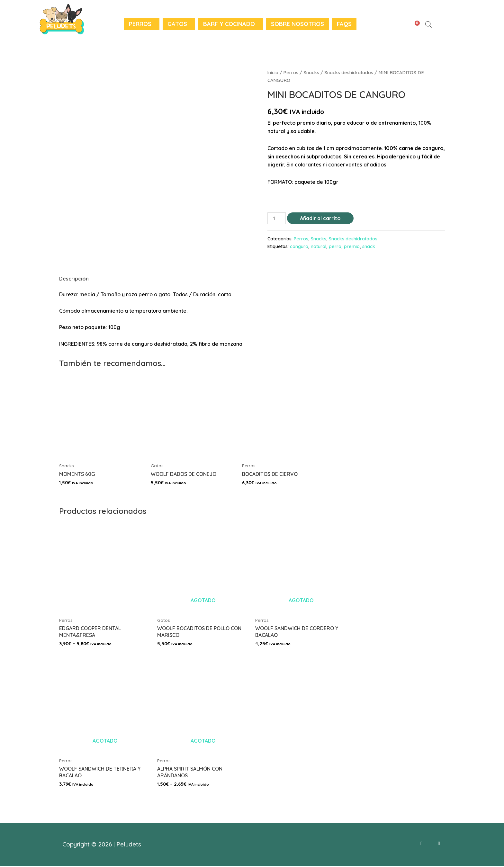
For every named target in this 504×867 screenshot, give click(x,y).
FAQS (344, 24)
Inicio (273, 72)
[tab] (74, 279)
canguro (299, 246)
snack (369, 246)
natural (319, 246)
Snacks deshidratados (349, 72)
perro (335, 246)
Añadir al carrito (321, 218)
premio (352, 246)
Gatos (177, 24)
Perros (140, 24)
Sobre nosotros (297, 24)
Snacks (312, 72)
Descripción (74, 279)
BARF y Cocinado (229, 24)
